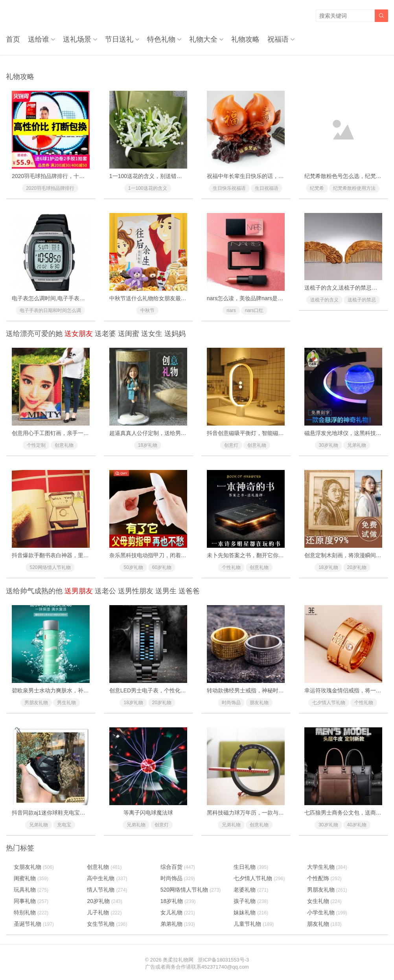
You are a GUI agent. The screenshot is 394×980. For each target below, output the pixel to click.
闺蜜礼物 (31, 878)
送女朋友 (79, 334)
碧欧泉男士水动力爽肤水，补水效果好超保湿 (67, 690)
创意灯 (231, 445)
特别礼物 (31, 912)
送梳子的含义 (324, 300)
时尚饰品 (231, 703)
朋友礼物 (259, 703)
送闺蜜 (129, 334)
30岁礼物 (329, 445)
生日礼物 (251, 867)
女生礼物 (324, 901)
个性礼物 (231, 567)
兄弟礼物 (357, 445)
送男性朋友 (136, 591)
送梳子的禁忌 (362, 300)
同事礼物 (31, 901)
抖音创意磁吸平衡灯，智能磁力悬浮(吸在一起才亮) (269, 433)
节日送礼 (119, 39)
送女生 (152, 334)
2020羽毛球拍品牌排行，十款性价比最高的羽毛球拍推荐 (81, 176)
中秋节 (147, 310)
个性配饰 (324, 878)
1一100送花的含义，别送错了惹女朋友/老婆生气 (168, 176)
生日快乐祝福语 (229, 188)
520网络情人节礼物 (50, 567)
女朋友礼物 (34, 867)
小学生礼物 (327, 912)
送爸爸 (189, 591)
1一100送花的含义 (148, 188)
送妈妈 (175, 334)
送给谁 (39, 39)
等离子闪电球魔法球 (148, 813)
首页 (13, 39)
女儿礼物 (178, 912)
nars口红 (254, 310)
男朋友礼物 (36, 703)
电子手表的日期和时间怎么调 (50, 310)
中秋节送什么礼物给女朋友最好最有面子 (159, 298)
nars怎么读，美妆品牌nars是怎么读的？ (256, 298)
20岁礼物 (357, 567)
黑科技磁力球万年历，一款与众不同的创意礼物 (265, 813)
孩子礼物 (251, 901)
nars (231, 310)
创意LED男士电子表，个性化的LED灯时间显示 (167, 690)
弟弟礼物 (178, 924)
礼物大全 (203, 39)
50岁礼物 (133, 567)
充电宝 (64, 825)
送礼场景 (77, 39)
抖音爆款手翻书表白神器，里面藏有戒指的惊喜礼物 (75, 555)
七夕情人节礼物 (329, 703)
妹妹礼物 (251, 912)
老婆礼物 (251, 890)
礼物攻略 (245, 39)
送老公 (105, 591)
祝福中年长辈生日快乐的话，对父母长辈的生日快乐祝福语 (278, 176)
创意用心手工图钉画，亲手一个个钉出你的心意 (70, 433)
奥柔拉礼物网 (178, 960)
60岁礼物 (162, 567)
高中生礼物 (107, 878)
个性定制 (36, 445)
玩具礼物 (31, 890)
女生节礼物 (107, 924)
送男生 (166, 591)
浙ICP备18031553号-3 (223, 960)
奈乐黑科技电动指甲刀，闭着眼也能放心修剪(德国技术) (177, 555)
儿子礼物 (104, 912)
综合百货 (178, 867)
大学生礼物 (327, 867)
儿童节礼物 (254, 924)
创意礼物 (64, 445)
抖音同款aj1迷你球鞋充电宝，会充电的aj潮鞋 (67, 813)
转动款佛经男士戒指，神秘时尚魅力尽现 (256, 690)
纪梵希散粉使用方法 (354, 188)
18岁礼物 (148, 445)
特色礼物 (161, 39)
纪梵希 (317, 188)
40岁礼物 (357, 825)
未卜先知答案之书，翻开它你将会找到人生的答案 (267, 555)
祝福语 (278, 39)
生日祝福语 (267, 188)
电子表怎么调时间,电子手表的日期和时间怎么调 (70, 298)
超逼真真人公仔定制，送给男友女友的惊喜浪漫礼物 (173, 433)
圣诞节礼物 (34, 924)
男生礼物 (66, 703)
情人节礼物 (107, 890)
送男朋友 (79, 591)
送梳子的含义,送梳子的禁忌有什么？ (349, 288)
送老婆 (105, 334)
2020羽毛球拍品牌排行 (50, 188)
